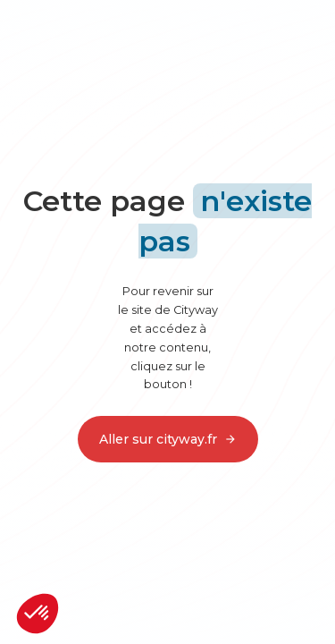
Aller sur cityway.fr (168, 439)
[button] (38, 614)
